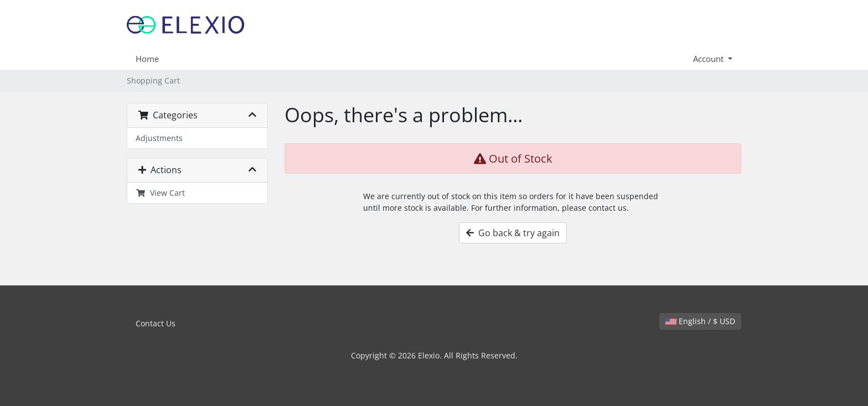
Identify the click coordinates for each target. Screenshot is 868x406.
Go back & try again (513, 233)
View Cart (160, 193)
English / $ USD (700, 321)
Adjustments (159, 138)
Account (709, 59)
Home (147, 59)
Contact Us (156, 323)
